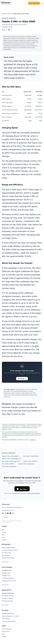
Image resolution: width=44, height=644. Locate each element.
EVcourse (6, 504)
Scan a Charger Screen (8, 548)
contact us (33, 440)
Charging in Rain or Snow (9, 581)
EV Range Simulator (7, 601)
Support (4, 637)
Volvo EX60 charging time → (10, 466)
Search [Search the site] (5, 517)
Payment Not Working (8, 558)
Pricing (4, 532)
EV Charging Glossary (8, 578)
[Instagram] (3, 513)
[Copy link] (11, 30)
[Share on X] (7, 30)
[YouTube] (8, 513)
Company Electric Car (8, 614)
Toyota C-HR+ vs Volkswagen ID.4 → (12, 459)
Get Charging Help (34, 3)
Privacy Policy (6, 632)
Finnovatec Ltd (10, 510)
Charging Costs (6, 576)
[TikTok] (5, 513)
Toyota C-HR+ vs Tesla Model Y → (11, 456)
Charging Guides (7, 570)
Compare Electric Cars (8, 593)
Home (4, 14)
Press (3, 634)
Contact (4, 540)
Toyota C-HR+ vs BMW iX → (31, 461)
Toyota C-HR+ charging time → (27, 464)
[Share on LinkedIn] (9, 30)
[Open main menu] (42, 3)
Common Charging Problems (10, 550)
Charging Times (6, 573)
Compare (9, 14)
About (4, 535)
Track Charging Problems (9, 621)
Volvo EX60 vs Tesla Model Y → (31, 456)
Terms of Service (7, 629)
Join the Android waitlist (33, 493)
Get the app (22, 379)
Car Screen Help (6, 553)
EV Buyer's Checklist (7, 598)
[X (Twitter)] (13, 513)
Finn (8, 389)
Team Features (6, 619)
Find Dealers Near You (8, 596)
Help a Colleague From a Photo (11, 616)
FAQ (3, 537)
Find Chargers (6, 555)
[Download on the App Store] (22, 489)
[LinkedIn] (10, 513)
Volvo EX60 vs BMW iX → (9, 464)
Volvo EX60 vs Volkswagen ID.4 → (11, 461)
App (3, 530)
